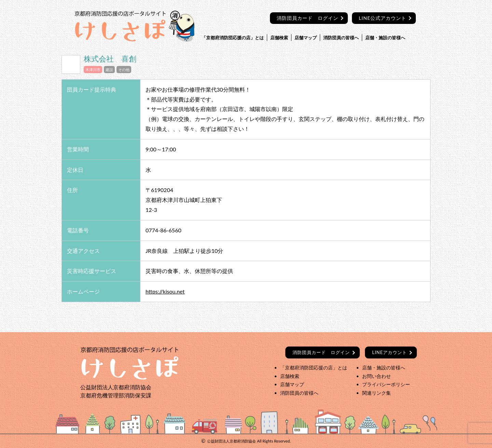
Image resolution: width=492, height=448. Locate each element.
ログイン (321, 352)
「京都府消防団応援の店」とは (233, 38)
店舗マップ (306, 38)
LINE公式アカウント (382, 18)
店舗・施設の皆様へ (385, 38)
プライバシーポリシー (386, 384)
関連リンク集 (377, 393)
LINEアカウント (389, 352)
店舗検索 (279, 38)
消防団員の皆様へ (341, 38)
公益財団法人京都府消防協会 (231, 441)
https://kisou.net (165, 291)
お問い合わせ (377, 376)
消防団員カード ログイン (307, 18)
